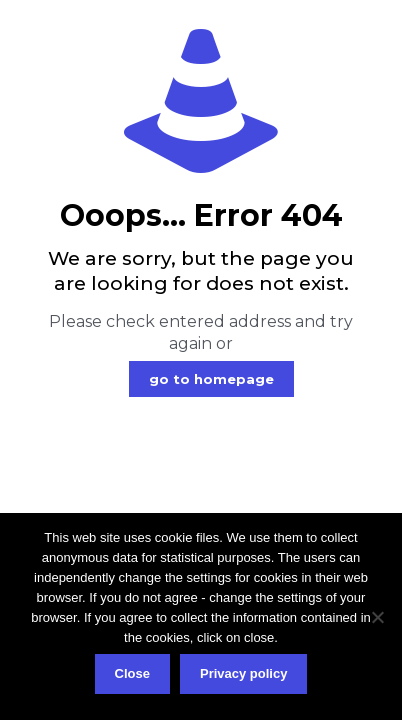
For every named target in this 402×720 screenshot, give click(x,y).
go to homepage (211, 379)
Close (132, 673)
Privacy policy (243, 673)
